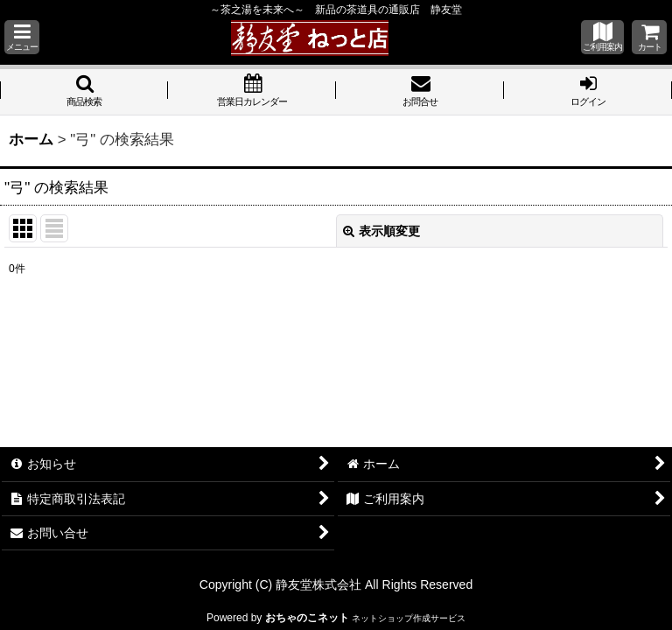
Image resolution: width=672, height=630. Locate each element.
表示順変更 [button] (381, 231)
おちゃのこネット (307, 618)
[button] (22, 37)
